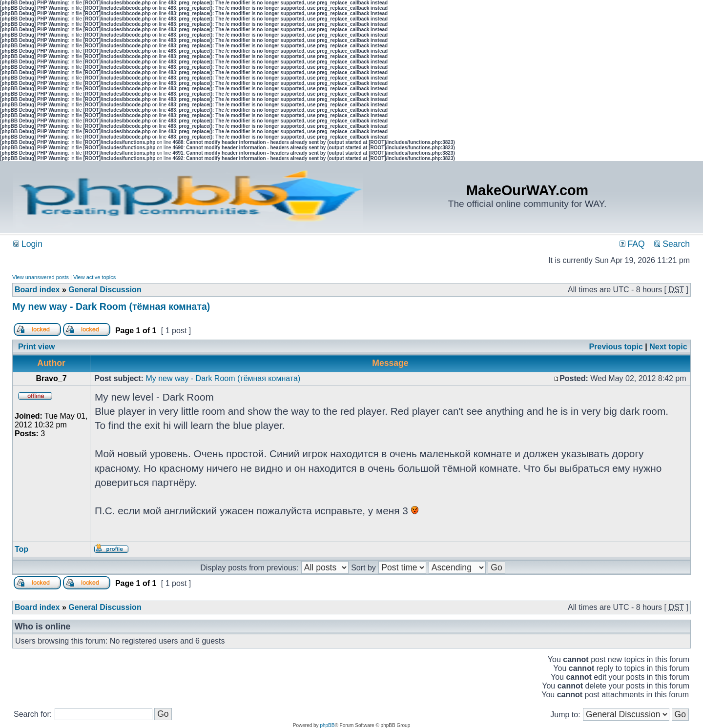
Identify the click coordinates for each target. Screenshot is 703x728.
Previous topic (616, 347)
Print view (37, 347)
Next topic (668, 347)
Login (28, 244)
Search (672, 244)
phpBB (327, 725)
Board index (37, 290)
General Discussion (105, 290)
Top (21, 549)
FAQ (632, 244)
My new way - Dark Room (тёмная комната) (111, 306)
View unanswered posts (41, 277)
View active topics (94, 277)
